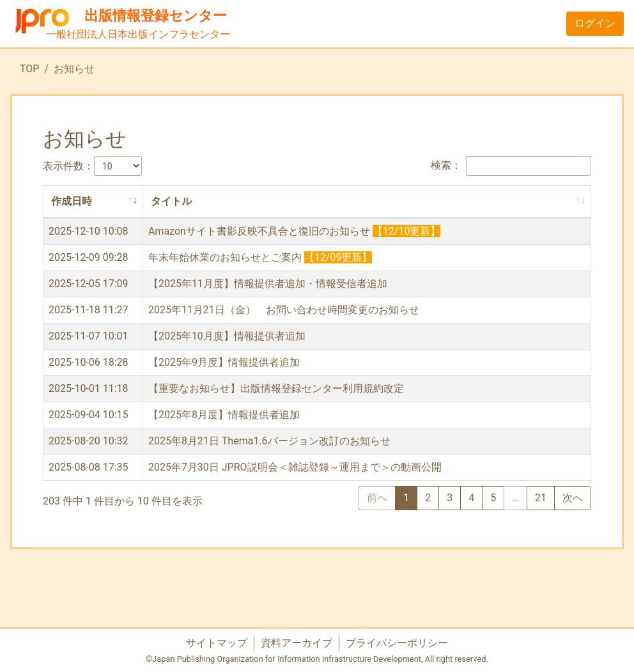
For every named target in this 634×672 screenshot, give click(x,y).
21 (541, 498)
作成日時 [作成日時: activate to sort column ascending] (72, 201)
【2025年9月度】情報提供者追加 (224, 362)
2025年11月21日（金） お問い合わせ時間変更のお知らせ (284, 310)
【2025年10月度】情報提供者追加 (227, 336)
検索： (511, 166)
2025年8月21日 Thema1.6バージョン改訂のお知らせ (269, 441)
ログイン (595, 23)
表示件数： (92, 166)
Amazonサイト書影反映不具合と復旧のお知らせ (259, 231)
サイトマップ (217, 643)
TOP (29, 69)
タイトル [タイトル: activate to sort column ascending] (171, 201)
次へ (573, 498)
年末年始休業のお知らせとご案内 (225, 257)
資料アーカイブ (297, 643)
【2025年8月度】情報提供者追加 (224, 415)
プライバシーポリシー (397, 643)
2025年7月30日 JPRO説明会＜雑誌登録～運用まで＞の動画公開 (295, 467)
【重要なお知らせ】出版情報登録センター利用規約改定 (276, 388)
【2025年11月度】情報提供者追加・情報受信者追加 (268, 284)
